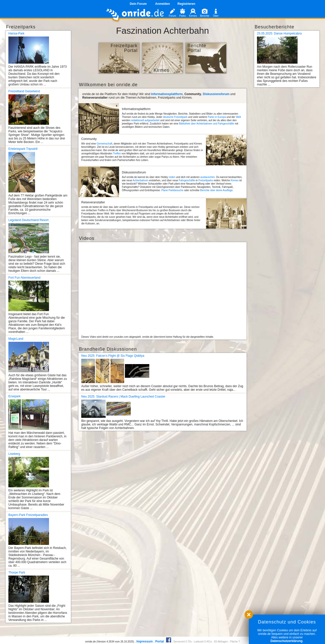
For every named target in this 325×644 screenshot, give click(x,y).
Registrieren (186, 4)
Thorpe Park (17, 573)
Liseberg (14, 454)
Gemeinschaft (105, 144)
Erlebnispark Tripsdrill (23, 149)
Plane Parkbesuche (172, 190)
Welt (238, 117)
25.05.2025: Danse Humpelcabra (279, 33)
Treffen (117, 154)
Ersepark (14, 396)
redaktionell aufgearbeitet (145, 120)
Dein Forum (138, 4)
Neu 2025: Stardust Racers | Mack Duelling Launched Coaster (123, 397)
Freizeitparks (206, 180)
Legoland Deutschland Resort (28, 220)
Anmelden (162, 4)
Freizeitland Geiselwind (24, 91)
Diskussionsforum (216, 94)
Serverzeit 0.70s (183, 642)
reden (172, 177)
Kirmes (234, 180)
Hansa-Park (16, 33)
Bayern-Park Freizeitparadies (28, 515)
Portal (159, 641)
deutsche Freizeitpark (175, 117)
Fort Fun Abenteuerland (24, 278)
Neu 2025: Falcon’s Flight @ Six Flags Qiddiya (113, 356)
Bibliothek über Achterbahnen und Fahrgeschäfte (207, 124)
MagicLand (16, 339)
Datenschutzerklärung (286, 641)
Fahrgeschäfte (187, 180)
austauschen (208, 177)
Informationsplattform (167, 94)
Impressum (144, 641)
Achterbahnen (140, 180)
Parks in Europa (217, 117)
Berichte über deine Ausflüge (216, 190)
